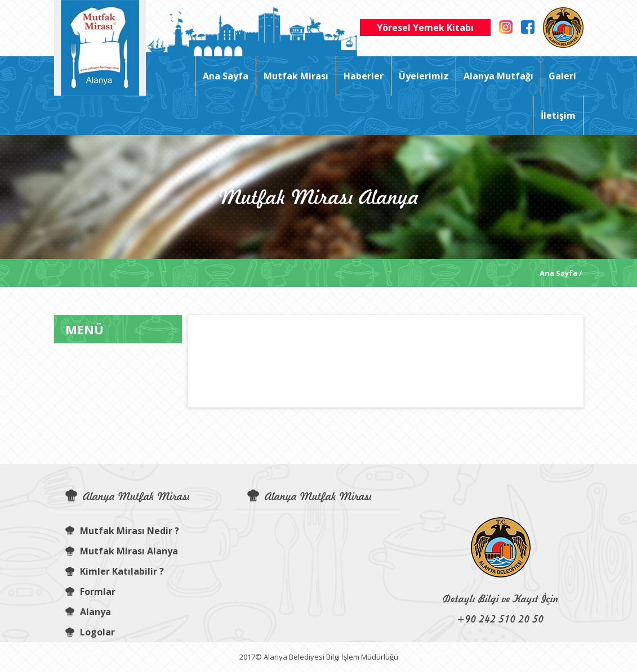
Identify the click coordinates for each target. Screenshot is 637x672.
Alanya (88, 612)
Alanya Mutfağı (498, 76)
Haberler (364, 76)
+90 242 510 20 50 (500, 619)
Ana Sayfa (226, 76)
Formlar (90, 592)
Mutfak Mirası (296, 76)
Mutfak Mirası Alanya (122, 551)
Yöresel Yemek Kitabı (425, 28)
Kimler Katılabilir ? (115, 571)
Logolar (90, 632)
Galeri (562, 76)
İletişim (558, 115)
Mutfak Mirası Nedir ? (122, 531)
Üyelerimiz (424, 76)
